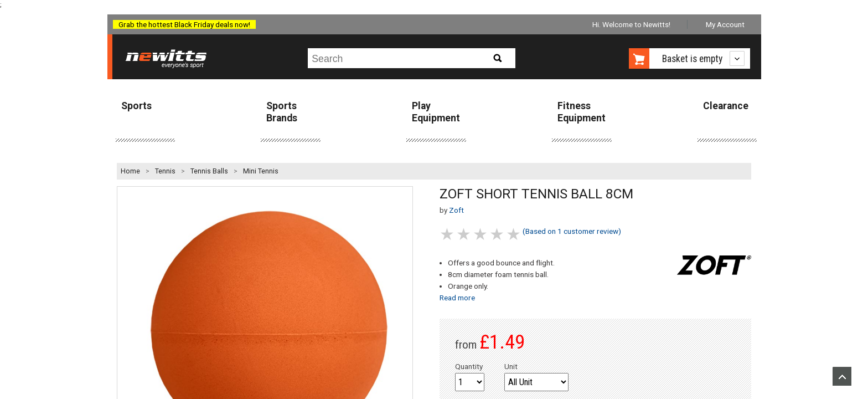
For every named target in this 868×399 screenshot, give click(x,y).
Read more (457, 298)
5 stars (514, 234)
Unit (511, 366)
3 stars (481, 234)
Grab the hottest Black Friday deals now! (184, 24)
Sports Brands (282, 112)
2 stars (464, 234)
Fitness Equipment (582, 112)
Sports (136, 106)
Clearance (726, 106)
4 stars (498, 234)
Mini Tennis (261, 171)
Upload (842, 376)
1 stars (448, 234)
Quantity (469, 366)
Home (130, 171)
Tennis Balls (209, 171)
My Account (725, 24)
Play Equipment (436, 112)
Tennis (165, 171)
